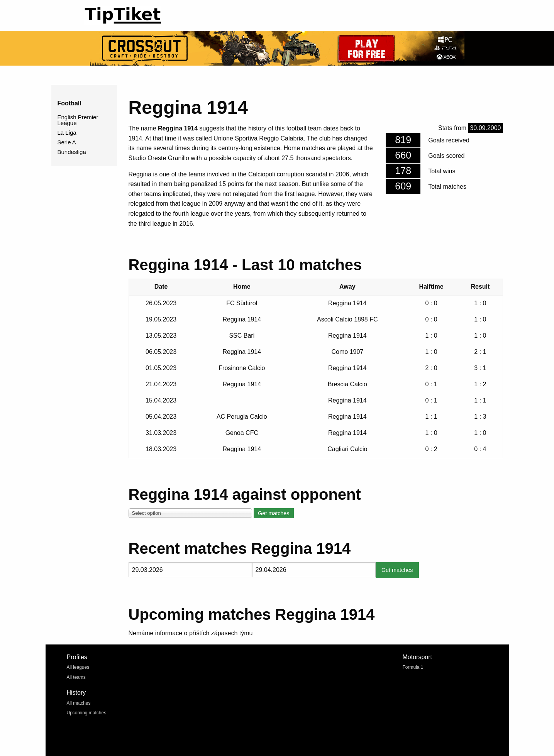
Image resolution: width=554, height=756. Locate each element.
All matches (79, 703)
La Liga (67, 133)
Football (69, 103)
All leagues (78, 667)
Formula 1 (413, 667)
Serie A (67, 142)
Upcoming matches (87, 713)
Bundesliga (72, 152)
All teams (76, 677)
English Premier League (78, 120)
